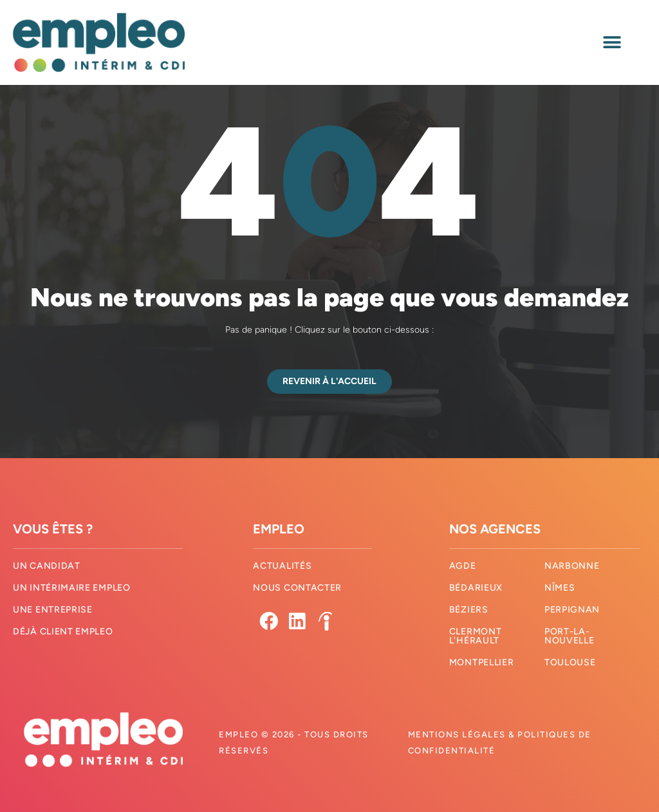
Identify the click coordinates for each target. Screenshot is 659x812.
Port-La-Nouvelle (570, 636)
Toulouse (570, 662)
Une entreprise (53, 610)
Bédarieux (476, 588)
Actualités (282, 566)
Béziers (469, 610)
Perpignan (572, 610)
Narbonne (572, 566)
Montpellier (482, 662)
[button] (612, 42)
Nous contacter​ (297, 588)
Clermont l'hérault (476, 636)
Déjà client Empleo (63, 632)
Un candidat (47, 566)
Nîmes (560, 588)
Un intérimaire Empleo (72, 588)
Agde (463, 566)
